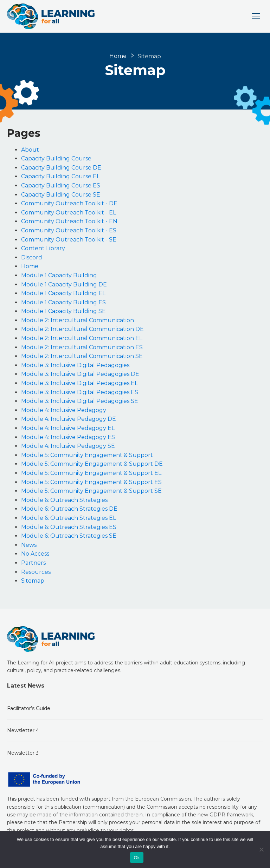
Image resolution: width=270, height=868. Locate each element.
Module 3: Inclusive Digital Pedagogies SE (80, 401)
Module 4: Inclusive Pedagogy (64, 410)
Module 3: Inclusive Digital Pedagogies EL (79, 383)
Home (118, 56)
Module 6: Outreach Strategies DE (69, 509)
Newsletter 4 (23, 730)
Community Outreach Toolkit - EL (69, 213)
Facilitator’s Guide (29, 708)
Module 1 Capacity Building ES (63, 302)
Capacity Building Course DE (61, 168)
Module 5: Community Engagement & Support (87, 455)
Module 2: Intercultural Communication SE (82, 356)
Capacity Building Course (56, 158)
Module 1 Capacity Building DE (64, 284)
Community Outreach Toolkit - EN (69, 221)
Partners (33, 563)
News (29, 545)
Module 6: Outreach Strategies (64, 500)
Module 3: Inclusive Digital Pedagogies (75, 365)
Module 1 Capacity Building (59, 275)
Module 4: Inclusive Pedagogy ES (68, 437)
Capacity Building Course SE (61, 195)
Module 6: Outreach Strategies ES (69, 527)
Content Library (43, 248)
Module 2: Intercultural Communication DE (82, 329)
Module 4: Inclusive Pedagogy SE (68, 446)
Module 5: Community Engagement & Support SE (91, 491)
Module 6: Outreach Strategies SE (69, 536)
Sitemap (33, 581)
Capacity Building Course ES (61, 185)
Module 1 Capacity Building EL (63, 293)
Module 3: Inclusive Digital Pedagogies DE (80, 374)
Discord (32, 257)
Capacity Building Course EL (60, 176)
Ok (137, 858)
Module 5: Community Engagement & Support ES (91, 482)
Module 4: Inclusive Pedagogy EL (68, 428)
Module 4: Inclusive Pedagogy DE (69, 419)
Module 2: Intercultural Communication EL (82, 338)
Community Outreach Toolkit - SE (69, 240)
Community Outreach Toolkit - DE (69, 203)
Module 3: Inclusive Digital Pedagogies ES (80, 392)
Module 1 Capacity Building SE (63, 311)
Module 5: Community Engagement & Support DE (92, 464)
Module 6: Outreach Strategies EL (69, 518)
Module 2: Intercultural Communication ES (82, 347)
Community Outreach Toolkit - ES (69, 230)
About (30, 150)
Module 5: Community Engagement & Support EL (91, 473)
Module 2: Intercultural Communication (78, 320)
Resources (36, 572)
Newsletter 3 (23, 753)
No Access (35, 554)
